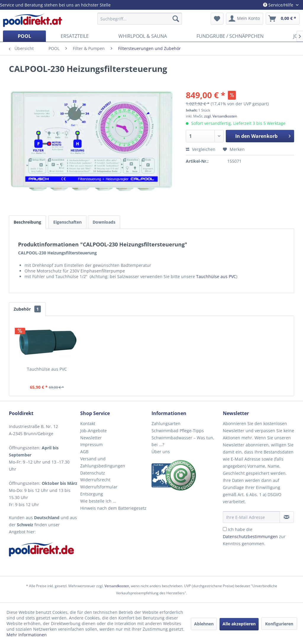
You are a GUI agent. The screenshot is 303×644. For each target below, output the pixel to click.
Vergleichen (201, 149)
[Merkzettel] (217, 19)
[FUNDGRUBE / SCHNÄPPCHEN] (230, 36)
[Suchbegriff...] (140, 19)
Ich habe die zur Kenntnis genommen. (254, 536)
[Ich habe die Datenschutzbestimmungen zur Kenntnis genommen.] (225, 529)
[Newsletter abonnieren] (287, 517)
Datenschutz (93, 473)
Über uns (161, 452)
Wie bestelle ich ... (98, 501)
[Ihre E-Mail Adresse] (251, 517)
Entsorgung (92, 494)
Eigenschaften (67, 222)
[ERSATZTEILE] (75, 36)
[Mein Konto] (245, 19)
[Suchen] (176, 19)
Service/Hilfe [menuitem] (279, 5)
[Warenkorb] (283, 19)
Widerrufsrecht (95, 480)
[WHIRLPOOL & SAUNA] (143, 36)
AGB (84, 452)
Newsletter (91, 438)
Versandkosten (117, 586)
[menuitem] (140, 19)
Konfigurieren (279, 624)
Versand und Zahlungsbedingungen (103, 462)
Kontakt (88, 423)
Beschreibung (27, 222)
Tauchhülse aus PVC (216, 276)
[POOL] (24, 36)
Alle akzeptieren (239, 624)
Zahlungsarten (166, 423)
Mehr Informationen (27, 635)
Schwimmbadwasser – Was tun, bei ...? (183, 441)
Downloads (104, 222)
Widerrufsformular (99, 487)
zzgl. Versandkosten (221, 116)
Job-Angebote (94, 431)
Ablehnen (204, 624)
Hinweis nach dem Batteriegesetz (113, 508)
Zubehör (27, 309)
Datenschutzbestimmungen (250, 536)
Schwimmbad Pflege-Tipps (178, 431)
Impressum (91, 444)
